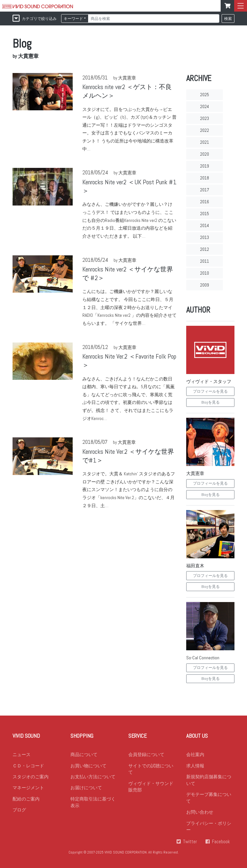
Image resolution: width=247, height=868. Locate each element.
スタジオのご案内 (31, 777)
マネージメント (28, 789)
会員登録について (146, 755)
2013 (205, 237)
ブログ (19, 811)
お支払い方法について (93, 777)
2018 (205, 178)
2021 (205, 142)
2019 (205, 166)
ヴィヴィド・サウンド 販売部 (151, 787)
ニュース (22, 755)
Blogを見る (210, 402)
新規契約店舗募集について (209, 781)
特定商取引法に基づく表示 (93, 803)
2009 (205, 285)
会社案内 (195, 755)
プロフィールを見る (210, 391)
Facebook (221, 843)
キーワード (73, 19)
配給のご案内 (26, 800)
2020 (205, 154)
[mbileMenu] (241, 6)
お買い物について (88, 766)
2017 (205, 190)
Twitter (189, 843)
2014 (205, 225)
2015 (205, 214)
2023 (205, 118)
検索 (228, 19)
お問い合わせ (200, 813)
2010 (205, 273)
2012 (205, 249)
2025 (205, 95)
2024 (205, 106)
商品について (84, 755)
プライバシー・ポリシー (209, 828)
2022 (205, 130)
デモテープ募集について (209, 799)
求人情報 (195, 766)
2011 (205, 261)
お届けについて (86, 789)
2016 (205, 202)
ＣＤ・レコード (28, 766)
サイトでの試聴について (151, 769)
